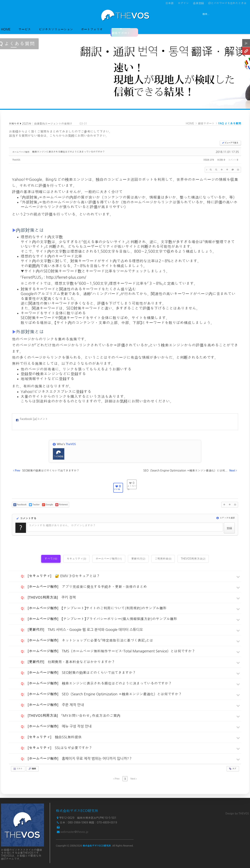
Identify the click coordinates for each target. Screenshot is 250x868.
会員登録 (198, 3)
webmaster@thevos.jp (74, 832)
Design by (237, 814)
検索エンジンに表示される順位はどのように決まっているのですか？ (68, 152)
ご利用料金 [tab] (163, 559)
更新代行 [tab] (138, 559)
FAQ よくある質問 (230, 123)
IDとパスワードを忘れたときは (227, 3)
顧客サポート (121, 31)
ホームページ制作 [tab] (109, 559)
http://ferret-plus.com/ (66, 277)
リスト (18, 769)
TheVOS (16, 160)
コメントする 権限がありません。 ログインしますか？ (62, 525)
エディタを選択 (226, 518)
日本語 (169, 3)
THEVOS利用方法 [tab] (193, 559)
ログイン (183, 3)
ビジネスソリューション (56, 29)
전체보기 (12, 15)
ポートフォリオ (92, 29)
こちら (54, 136)
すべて (51, 559)
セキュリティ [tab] (76, 559)
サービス (25, 29)
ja (246, 43)
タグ (232, 769)
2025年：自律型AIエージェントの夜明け (47, 124)
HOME (6, 29)
